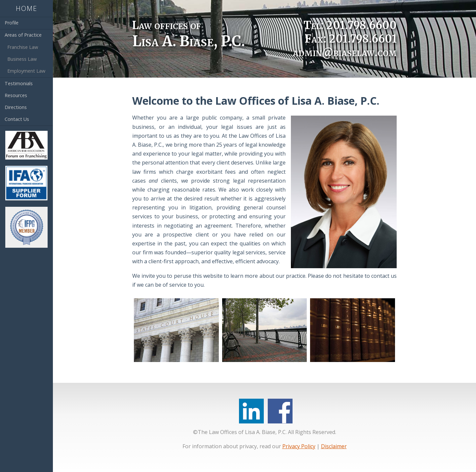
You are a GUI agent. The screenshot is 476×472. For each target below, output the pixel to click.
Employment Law (26, 71)
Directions (16, 107)
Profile (12, 23)
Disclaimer (334, 446)
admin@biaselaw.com (345, 52)
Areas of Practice (23, 35)
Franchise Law (23, 47)
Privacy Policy (299, 446)
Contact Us (17, 119)
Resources (16, 95)
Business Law (22, 59)
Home (27, 8)
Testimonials (19, 83)
